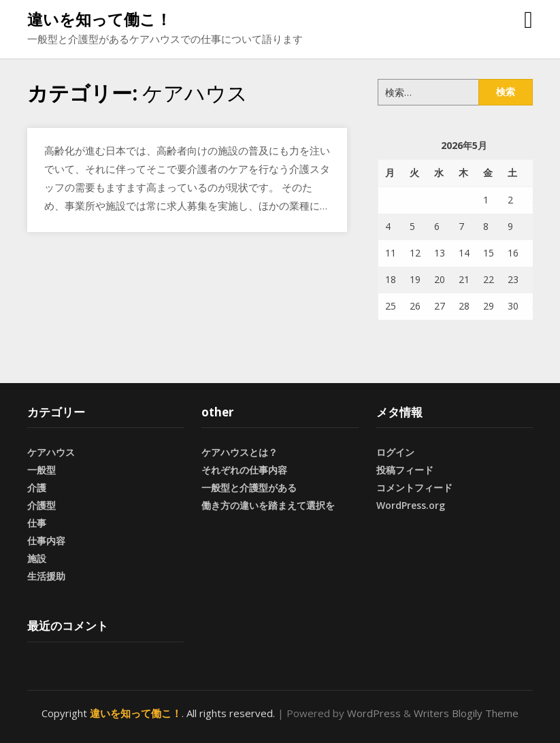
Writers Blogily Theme (466, 713)
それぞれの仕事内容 (244, 470)
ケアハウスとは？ (240, 452)
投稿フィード (405, 470)
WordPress (374, 713)
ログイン (395, 452)
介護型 (42, 505)
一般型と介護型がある (249, 488)
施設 (37, 558)
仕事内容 (46, 541)
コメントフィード (414, 488)
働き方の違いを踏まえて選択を (268, 505)
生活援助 (46, 576)
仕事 (37, 523)
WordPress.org (411, 505)
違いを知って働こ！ (99, 19)
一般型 (42, 470)
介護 (37, 488)
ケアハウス (51, 452)
